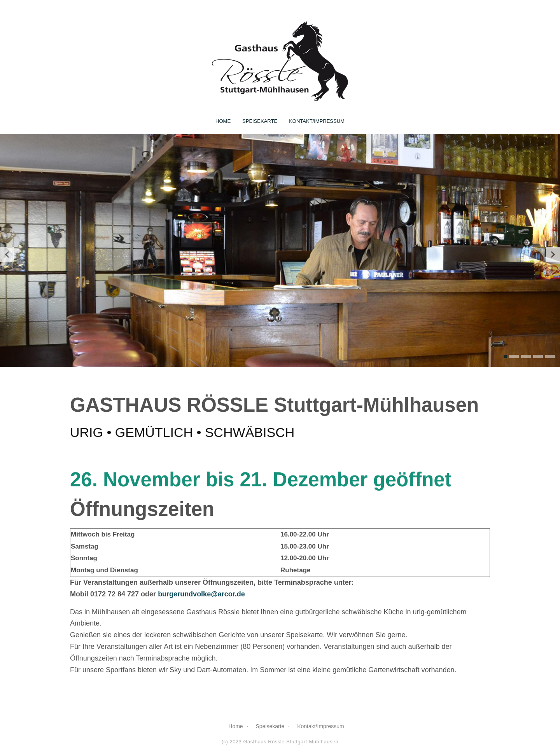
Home (223, 120)
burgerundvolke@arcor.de (201, 593)
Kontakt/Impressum (317, 120)
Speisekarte (260, 120)
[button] (505, 355)
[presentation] (7, 253)
